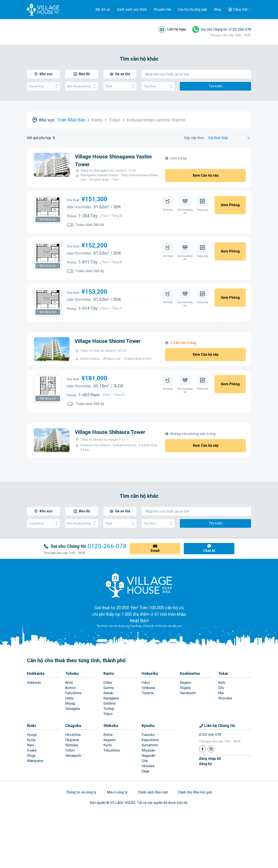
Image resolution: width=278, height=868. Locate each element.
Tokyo (108, 714)
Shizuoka (225, 698)
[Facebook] (202, 749)
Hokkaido (36, 673)
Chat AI (209, 551)
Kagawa (109, 740)
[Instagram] (211, 749)
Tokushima (112, 750)
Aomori (71, 688)
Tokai (223, 673)
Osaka (32, 750)
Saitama (109, 703)
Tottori (70, 750)
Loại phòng (43, 86)
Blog (218, 9)
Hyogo (32, 735)
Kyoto (31, 740)
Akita (69, 683)
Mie (221, 693)
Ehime (108, 735)
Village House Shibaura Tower (110, 432)
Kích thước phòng (82, 86)
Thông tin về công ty (81, 792)
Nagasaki (149, 756)
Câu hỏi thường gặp (193, 9)
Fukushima (73, 693)
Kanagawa (111, 698)
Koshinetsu (190, 673)
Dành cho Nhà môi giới (195, 792)
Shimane (72, 745)
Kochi (108, 745)
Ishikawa (148, 688)
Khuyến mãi (162, 9)
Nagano (186, 683)
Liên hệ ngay (177, 29)
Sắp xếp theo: (194, 138)
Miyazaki (148, 750)
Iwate (69, 698)
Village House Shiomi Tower (108, 341)
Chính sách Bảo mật (153, 792)
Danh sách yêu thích (132, 9)
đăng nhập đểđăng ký (210, 761)
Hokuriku (150, 673)
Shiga (31, 756)
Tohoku (72, 673)
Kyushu (148, 726)
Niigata (185, 688)
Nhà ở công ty (117, 792)
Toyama (147, 693)
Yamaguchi (73, 756)
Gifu (221, 688)
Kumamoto (150, 745)
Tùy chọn (158, 86)
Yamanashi (188, 693)
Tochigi (109, 709)
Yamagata (72, 709)
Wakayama (35, 761)
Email (155, 551)
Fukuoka (148, 735)
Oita (145, 761)
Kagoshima (150, 740)
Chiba (108, 683)
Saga (145, 771)
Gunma (108, 688)
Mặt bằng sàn (48, 219)
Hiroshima (73, 735)
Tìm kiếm (216, 86)
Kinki (31, 726)
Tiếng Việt (240, 9)
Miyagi (70, 703)
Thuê (120, 86)
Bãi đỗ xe (103, 9)
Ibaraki (108, 693)
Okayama (72, 740)
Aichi (222, 683)
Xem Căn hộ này (206, 175)
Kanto (109, 673)
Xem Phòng (230, 205)
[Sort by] (230, 138)
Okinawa (148, 766)
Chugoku (73, 726)
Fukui (146, 683)
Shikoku (111, 726)
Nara (30, 745)
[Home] (139, 585)
